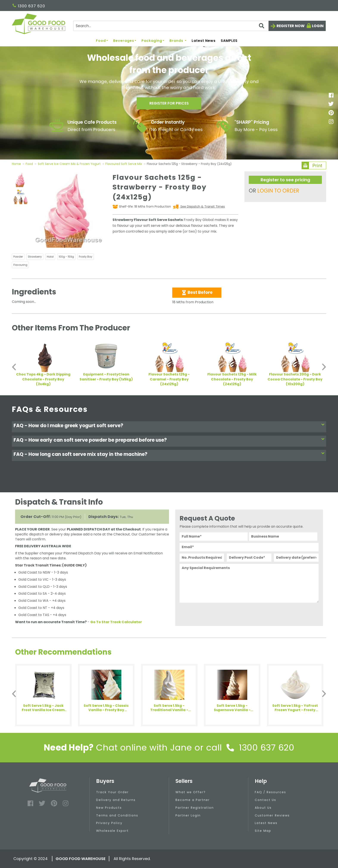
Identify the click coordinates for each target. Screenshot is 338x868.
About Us (263, 808)
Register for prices (169, 104)
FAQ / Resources (270, 792)
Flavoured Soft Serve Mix (124, 164)
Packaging (153, 41)
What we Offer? (191, 792)
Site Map (263, 831)
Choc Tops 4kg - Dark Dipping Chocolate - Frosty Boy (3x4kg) (43, 379)
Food (102, 41)
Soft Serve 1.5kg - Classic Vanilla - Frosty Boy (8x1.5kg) (106, 708)
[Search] (171, 26)
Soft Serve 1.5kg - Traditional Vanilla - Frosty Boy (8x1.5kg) (169, 708)
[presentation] (212, 613)
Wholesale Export (112, 831)
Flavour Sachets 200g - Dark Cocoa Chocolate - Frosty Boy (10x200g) (295, 379)
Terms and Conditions (117, 815)
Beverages (125, 41)
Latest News (204, 41)
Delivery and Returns (116, 800)
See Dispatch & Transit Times (202, 206)
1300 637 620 (29, 6)
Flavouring (20, 265)
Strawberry (35, 257)
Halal (50, 257)
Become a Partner (193, 800)
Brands (178, 41)
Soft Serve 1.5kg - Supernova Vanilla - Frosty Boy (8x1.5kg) (232, 708)
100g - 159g (66, 257)
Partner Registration (195, 808)
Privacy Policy (109, 823)
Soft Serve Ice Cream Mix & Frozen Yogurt (69, 164)
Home (17, 164)
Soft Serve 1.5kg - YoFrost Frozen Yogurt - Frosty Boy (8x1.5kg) (295, 708)
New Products (109, 808)
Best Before (197, 292)
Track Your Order (112, 792)
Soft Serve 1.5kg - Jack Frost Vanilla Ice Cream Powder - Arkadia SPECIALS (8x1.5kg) (43, 708)
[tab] (169, 427)
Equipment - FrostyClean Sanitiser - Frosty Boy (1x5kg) (106, 377)
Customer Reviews (272, 815)
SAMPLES (229, 41)
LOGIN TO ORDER (278, 191)
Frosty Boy (86, 257)
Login (318, 26)
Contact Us (265, 800)
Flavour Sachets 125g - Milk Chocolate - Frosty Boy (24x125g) (232, 379)
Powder (18, 257)
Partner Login (188, 815)
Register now (291, 26)
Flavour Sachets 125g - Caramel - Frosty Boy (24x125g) (169, 379)
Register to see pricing (285, 180)
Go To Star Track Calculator (116, 622)
